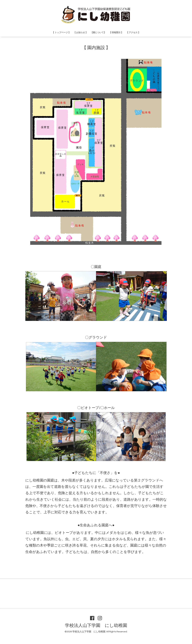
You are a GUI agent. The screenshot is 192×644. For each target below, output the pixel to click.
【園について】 (98, 33)
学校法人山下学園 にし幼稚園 (96, 625)
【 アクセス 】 (133, 33)
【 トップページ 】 (61, 33)
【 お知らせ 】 (81, 33)
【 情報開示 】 (116, 33)
